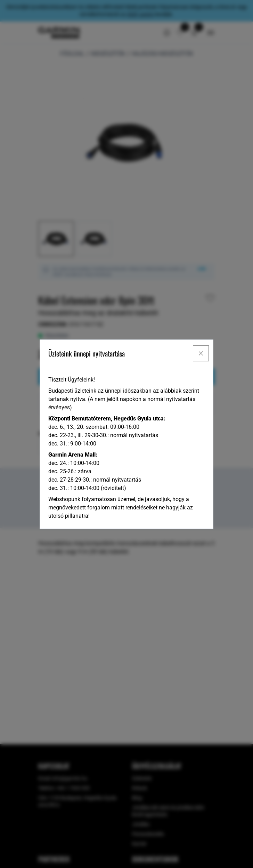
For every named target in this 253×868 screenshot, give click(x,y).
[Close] (201, 353)
